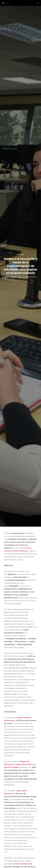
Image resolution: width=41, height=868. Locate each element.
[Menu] (37, 3)
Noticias (20, 255)
